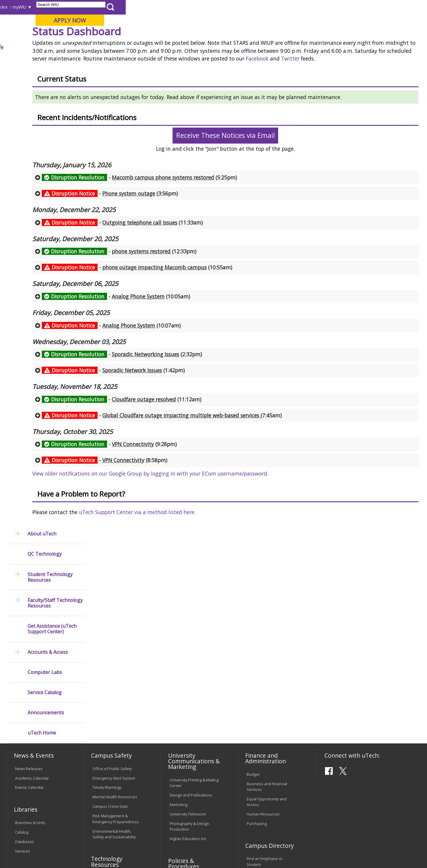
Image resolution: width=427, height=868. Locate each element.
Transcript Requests (33, 724)
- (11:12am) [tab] (179, 451)
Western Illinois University (95, 26)
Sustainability (101, 822)
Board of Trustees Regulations (186, 724)
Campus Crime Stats (110, 639)
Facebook (111, 110)
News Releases (29, 601)
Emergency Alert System (114, 610)
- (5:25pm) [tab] (197, 229)
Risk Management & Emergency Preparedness (116, 651)
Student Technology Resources (50, 123)
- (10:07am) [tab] (169, 377)
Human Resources (263, 646)
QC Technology (45, 100)
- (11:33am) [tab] (180, 274)
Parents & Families (27, 7)
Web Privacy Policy (133, 848)
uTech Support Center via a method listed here (194, 564)
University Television (188, 646)
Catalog (22, 664)
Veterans (134, 822)
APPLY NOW (371, 20)
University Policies (186, 712)
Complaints (180, 786)
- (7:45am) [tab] (219, 467)
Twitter (144, 110)
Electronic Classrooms (112, 719)
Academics (88, 47)
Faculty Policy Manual (188, 736)
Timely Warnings (107, 620)
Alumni (165, 47)
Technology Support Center (117, 738)
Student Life (290, 47)
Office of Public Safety (112, 601)
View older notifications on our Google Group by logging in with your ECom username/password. (208, 525)
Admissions (128, 47)
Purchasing (257, 656)
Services (23, 683)
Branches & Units (30, 655)
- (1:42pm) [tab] (171, 422)
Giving (254, 47)
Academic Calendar (32, 610)
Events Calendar (30, 620)
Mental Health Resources (115, 629)
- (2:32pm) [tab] (179, 406)
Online (170, 35)
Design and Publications (191, 627)
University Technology (143, 61)
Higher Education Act (188, 671)
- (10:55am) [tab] (194, 319)
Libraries (216, 7)
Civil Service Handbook (190, 761)
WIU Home (105, 61)
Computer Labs (45, 218)
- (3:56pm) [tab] (167, 245)
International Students (91, 7)
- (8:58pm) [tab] (162, 512)
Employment (65, 822)
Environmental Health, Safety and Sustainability (114, 666)
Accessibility (30, 822)
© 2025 (23, 848)
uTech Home (42, 279)
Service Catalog (45, 238)
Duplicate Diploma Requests (31, 736)
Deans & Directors (263, 716)
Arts (192, 47)
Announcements (46, 259)
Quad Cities (144, 35)
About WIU (48, 47)
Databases (25, 674)
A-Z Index (299, 7)
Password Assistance (111, 729)
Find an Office (259, 706)
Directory (276, 7)
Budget (253, 606)
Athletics (221, 47)
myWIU (321, 7)
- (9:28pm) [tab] (167, 496)
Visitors (57, 7)
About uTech (42, 79)
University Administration (269, 725)
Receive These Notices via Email (254, 187)
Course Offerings (246, 7)
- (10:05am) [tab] (173, 348)
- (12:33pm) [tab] (176, 303)
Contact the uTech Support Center (384, 849)
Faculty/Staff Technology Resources (55, 149)
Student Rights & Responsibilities (184, 773)
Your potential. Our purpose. (67, 35)
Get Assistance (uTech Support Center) (52, 175)
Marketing (179, 637)
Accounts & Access (48, 198)
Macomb (115, 35)
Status (176, 61)
